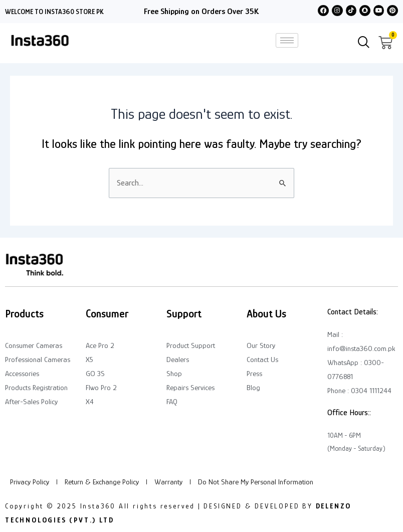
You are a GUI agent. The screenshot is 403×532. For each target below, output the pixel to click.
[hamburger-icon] (287, 40)
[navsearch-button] (364, 43)
